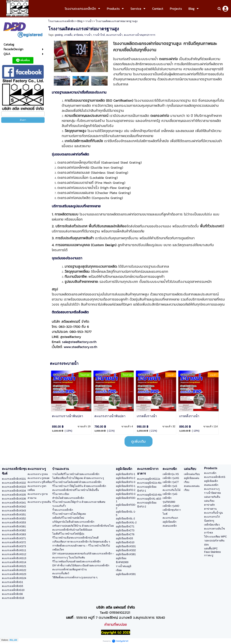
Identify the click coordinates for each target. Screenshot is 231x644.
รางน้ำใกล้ (99, 35)
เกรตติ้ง (68, 35)
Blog (80, 21)
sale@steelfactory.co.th (79, 342)
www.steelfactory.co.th (80, 347)
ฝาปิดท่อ (78, 35)
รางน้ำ (89, 21)
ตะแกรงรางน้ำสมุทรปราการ (140, 35)
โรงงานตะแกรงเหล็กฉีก (61, 21)
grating (59, 35)
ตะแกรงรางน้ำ (114, 35)
